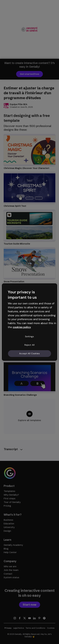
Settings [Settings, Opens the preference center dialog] (29, 336)
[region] (30, 322)
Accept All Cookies (29, 353)
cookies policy (22, 327)
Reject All (29, 345)
